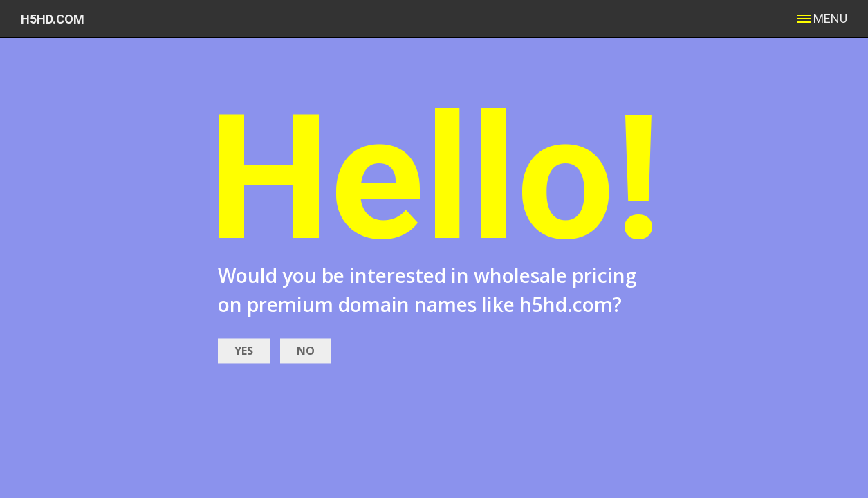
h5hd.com (53, 19)
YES (244, 351)
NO (306, 351)
